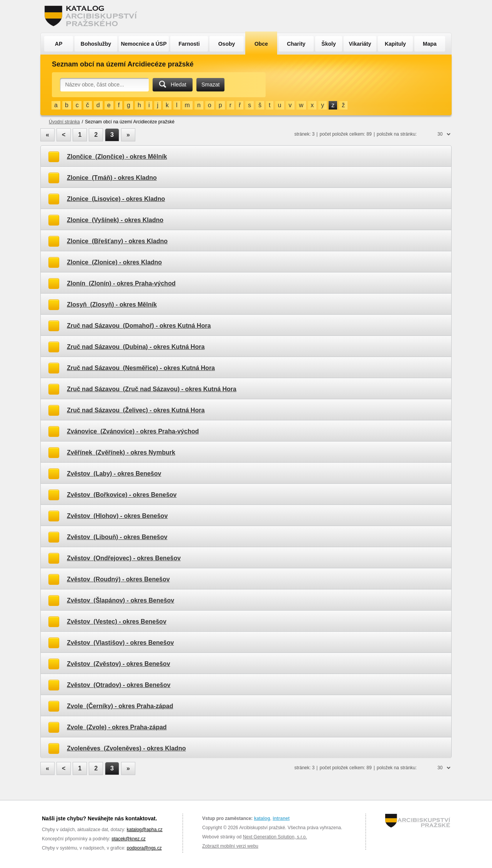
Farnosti (189, 44)
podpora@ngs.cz (144, 848)
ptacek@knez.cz (128, 839)
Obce (261, 44)
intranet (281, 818)
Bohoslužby (96, 44)
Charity (296, 44)
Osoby (227, 44)
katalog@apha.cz (145, 830)
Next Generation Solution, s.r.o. (275, 837)
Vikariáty (360, 44)
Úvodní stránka (64, 122)
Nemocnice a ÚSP (144, 44)
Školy (328, 44)
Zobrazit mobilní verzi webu (230, 846)
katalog (262, 818)
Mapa (430, 44)
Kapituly (395, 44)
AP (59, 44)
